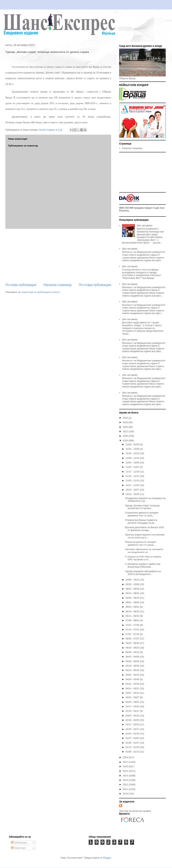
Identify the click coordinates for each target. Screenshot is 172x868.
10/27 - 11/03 (133, 485)
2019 (126, 441)
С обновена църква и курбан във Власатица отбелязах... (143, 565)
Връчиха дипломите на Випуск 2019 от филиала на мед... (144, 529)
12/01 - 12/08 (133, 462)
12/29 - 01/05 (133, 444)
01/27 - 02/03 (133, 738)
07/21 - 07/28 (133, 625)
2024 (126, 418)
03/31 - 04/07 (133, 697)
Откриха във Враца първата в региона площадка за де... (141, 521)
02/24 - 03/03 (133, 720)
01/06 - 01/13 (133, 752)
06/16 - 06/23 (133, 648)
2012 (126, 785)
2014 (126, 776)
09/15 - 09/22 (133, 593)
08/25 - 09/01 (133, 607)
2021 (126, 431)
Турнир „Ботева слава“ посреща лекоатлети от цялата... (142, 507)
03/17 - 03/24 (133, 706)
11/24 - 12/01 (133, 467)
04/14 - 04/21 (133, 688)
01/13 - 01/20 (133, 747)
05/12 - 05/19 (133, 670)
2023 (126, 422)
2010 (126, 794)
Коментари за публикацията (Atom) (41, 292)
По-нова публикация (21, 285)
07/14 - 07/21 (133, 629)
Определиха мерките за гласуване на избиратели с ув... (145, 500)
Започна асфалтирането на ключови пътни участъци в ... (145, 536)
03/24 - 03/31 (133, 702)
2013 (126, 780)
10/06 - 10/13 (133, 580)
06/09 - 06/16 (133, 652)
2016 (126, 766)
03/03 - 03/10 (133, 716)
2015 (126, 771)
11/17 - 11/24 (133, 472)
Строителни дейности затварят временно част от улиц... (142, 514)
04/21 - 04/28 (133, 684)
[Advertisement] (58, 256)
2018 (126, 757)
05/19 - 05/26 (133, 666)
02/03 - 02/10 (133, 734)
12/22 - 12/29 (133, 449)
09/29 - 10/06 (133, 584)
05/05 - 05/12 (133, 675)
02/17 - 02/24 (133, 724)
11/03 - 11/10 (133, 481)
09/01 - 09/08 (133, 602)
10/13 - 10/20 (133, 494)
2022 (126, 427)
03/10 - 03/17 (133, 711)
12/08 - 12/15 (133, 458)
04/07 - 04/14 (133, 693)
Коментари (18, 848)
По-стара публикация (95, 285)
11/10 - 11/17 (133, 476)
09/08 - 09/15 (133, 598)
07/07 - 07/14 (133, 634)
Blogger (107, 858)
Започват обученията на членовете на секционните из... (144, 551)
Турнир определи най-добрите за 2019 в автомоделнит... (143, 573)
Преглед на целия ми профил (135, 811)
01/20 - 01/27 (133, 743)
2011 (126, 789)
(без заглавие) (144, 225)
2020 (126, 436)
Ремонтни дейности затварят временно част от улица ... (141, 543)
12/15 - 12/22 (133, 453)
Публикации (19, 843)
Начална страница (58, 285)
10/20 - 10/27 (133, 490)
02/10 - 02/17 (133, 729)
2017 (126, 762)
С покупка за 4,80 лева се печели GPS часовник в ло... (143, 558)
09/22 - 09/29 (133, 589)
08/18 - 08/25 (133, 611)
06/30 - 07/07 (133, 639)
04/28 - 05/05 (133, 679)
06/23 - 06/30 (133, 643)
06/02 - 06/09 (133, 657)
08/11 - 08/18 (133, 616)
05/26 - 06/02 (133, 661)
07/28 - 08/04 (133, 620)
